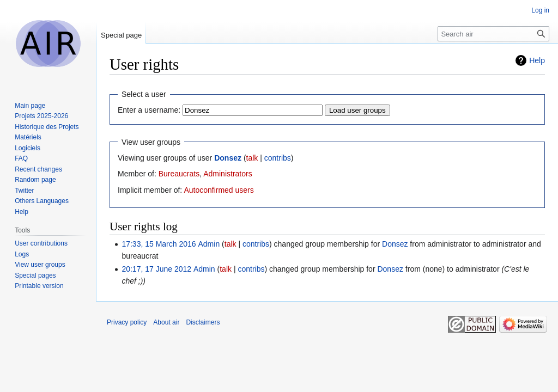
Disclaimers (203, 322)
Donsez (228, 158)
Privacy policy (127, 322)
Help (537, 60)
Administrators (228, 174)
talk (252, 158)
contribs (278, 158)
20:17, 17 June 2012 (156, 269)
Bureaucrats (179, 174)
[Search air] (493, 34)
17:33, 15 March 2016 (159, 244)
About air (166, 322)
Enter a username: (149, 110)
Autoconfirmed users (219, 190)
